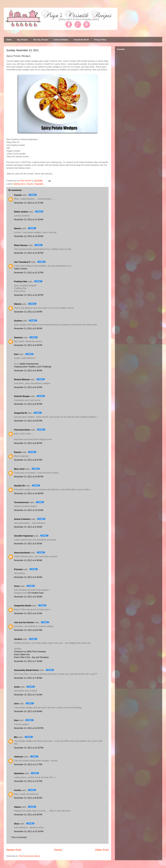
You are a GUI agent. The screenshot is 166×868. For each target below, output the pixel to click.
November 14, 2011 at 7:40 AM (28, 678)
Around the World (81, 40)
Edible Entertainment (29, 364)
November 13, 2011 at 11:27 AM (29, 203)
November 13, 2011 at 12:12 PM (29, 273)
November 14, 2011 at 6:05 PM (28, 798)
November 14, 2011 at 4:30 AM (28, 560)
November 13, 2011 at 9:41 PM (28, 460)
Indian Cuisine (20, 269)
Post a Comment (19, 837)
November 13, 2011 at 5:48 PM (28, 371)
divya (17, 824)
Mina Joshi (19, 469)
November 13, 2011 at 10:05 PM (29, 477)
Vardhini (18, 639)
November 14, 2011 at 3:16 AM (28, 527)
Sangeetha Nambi (23, 606)
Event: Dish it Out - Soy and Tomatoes (31, 657)
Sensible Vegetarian (24, 536)
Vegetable (39, 184)
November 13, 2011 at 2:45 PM (28, 328)
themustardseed (22, 553)
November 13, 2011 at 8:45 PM (28, 443)
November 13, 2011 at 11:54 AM (29, 236)
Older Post (102, 850)
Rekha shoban (21, 212)
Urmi (16, 704)
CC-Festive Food (36, 593)
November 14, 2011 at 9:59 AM (28, 711)
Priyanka (18, 569)
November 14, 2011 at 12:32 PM (29, 748)
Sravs (17, 586)
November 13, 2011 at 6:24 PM (28, 387)
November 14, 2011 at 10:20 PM (29, 831)
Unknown (19, 757)
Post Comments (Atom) (29, 856)
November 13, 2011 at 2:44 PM (28, 312)
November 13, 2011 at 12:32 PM (29, 295)
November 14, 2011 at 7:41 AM (28, 695)
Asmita (17, 790)
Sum (16, 720)
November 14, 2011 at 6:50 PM (28, 815)
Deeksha (18, 338)
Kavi (16, 354)
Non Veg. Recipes (41, 40)
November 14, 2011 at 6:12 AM (28, 613)
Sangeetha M (20, 413)
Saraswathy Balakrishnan (26, 670)
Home (9, 40)
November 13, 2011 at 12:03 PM (29, 253)
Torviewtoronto (21, 502)
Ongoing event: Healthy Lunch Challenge (33, 367)
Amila (17, 687)
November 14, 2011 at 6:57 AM (28, 630)
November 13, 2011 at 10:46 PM (29, 493)
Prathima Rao (21, 282)
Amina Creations (22, 519)
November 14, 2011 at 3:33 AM (28, 544)
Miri (16, 737)
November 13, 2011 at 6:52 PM (28, 421)
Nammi (17, 228)
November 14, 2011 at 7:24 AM (28, 661)
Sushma (18, 321)
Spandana (19, 773)
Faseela (18, 195)
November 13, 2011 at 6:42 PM (28, 404)
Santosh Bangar (22, 396)
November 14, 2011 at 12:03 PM (29, 728)
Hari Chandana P (22, 262)
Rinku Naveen (21, 245)
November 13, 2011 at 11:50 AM (29, 220)
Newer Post (14, 850)
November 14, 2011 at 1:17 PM (28, 764)
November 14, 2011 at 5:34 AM (28, 597)
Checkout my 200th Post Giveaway (30, 652)
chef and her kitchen (24, 622)
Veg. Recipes (22, 40)
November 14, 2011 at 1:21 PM (28, 781)
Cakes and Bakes (61, 40)
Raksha (18, 304)
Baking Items (19, 184)
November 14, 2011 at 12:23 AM (29, 510)
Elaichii (18, 452)
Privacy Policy (100, 40)
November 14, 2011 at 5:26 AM (28, 577)
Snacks (30, 184)
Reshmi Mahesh (22, 380)
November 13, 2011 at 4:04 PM (28, 345)
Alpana (17, 807)
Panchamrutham (22, 430)
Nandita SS (19, 486)
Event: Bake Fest (22, 654)
